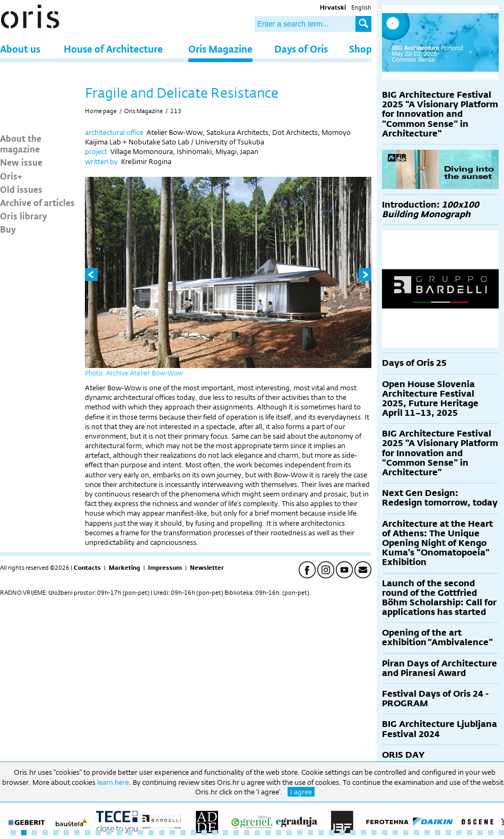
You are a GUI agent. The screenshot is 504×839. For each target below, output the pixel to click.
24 (257, 833)
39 (416, 833)
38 (406, 833)
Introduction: (431, 209)
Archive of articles (37, 202)
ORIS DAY (403, 755)
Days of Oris (301, 49)
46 (491, 833)
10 (109, 833)
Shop (360, 49)
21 (225, 833)
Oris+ (11, 176)
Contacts (87, 568)
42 (448, 833)
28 (300, 833)
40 (427, 833)
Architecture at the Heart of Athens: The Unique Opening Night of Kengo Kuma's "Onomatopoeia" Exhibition (437, 543)
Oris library (24, 216)
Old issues (21, 189)
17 (183, 833)
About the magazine (21, 143)
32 (342, 833)
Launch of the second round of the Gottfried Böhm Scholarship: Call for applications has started (439, 598)
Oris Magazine (220, 49)
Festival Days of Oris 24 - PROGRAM (435, 699)
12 (130, 833)
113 (176, 111)
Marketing (124, 568)
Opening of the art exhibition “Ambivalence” (437, 637)
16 (172, 833)
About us (20, 49)
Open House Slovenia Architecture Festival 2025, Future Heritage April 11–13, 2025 (430, 399)
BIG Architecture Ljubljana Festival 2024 (440, 729)
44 (470, 833)
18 (194, 833)
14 (151, 833)
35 (374, 833)
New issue (21, 162)
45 (480, 833)
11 (119, 833)
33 (353, 833)
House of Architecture (113, 49)
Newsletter (207, 568)
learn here (113, 782)
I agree (301, 792)
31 (332, 833)
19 (204, 833)
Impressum (165, 568)
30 (321, 833)
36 (385, 833)
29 (310, 833)
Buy (8, 229)
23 (247, 833)
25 (268, 833)
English (361, 7)
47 (501, 833)
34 (363, 833)
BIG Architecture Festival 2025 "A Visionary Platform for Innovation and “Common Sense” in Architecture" (440, 114)
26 (279, 833)
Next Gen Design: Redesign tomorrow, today (440, 498)
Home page (101, 111)
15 (162, 833)
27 (289, 833)
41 (438, 833)
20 (215, 833)
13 (141, 833)
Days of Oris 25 (414, 363)
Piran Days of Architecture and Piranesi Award (440, 668)
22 (236, 833)
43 (459, 833)
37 (395, 833)
